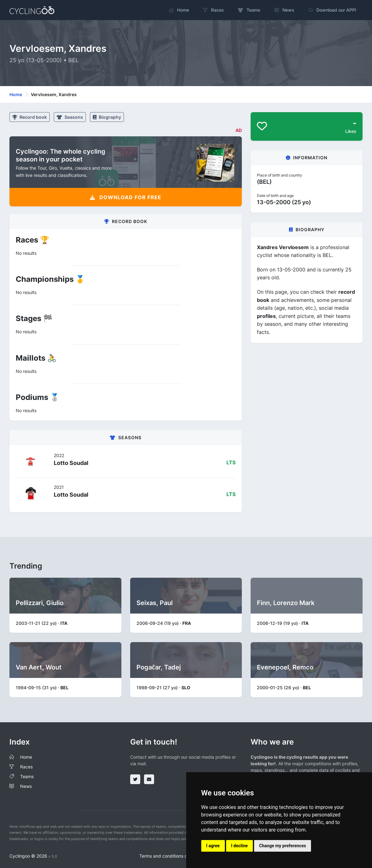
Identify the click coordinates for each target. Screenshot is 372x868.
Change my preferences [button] (283, 846)
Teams (27, 776)
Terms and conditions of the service (176, 856)
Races (26, 767)
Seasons (70, 117)
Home (16, 94)
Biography (107, 117)
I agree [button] (213, 846)
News (26, 786)
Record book (30, 117)
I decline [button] (239, 846)
